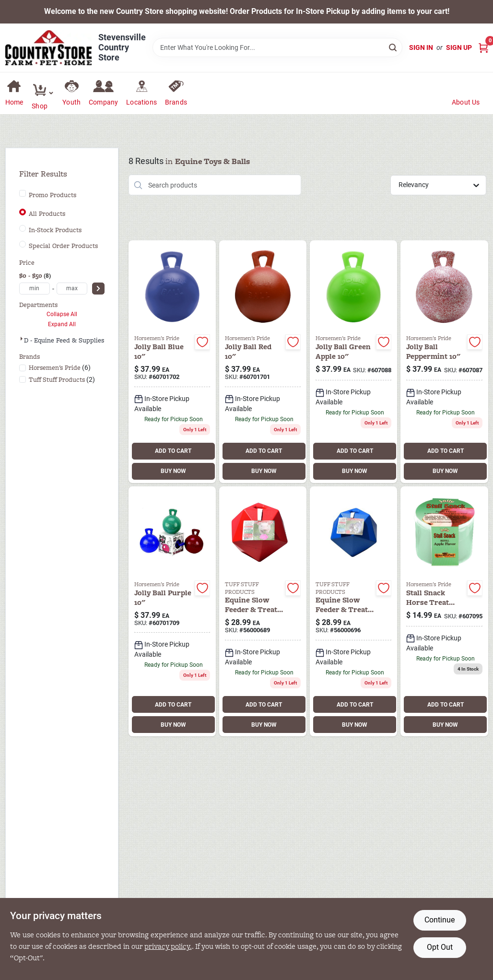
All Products (47, 214)
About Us (466, 102)
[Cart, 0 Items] (483, 48)
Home (14, 102)
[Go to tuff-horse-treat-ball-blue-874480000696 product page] (353, 611)
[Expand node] (22, 339)
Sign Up (459, 47)
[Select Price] (98, 289)
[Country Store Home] (48, 48)
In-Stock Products (55, 230)
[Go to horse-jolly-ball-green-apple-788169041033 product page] (353, 362)
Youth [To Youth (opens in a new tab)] (71, 102)
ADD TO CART (173, 451)
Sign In (421, 47)
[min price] (35, 289)
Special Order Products (63, 246)
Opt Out (440, 947)
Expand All (62, 324)
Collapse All (62, 314)
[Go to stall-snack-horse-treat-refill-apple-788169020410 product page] (444, 611)
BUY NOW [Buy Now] (173, 471)
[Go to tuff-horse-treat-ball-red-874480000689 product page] (263, 611)
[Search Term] (277, 47)
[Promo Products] (23, 193)
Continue (440, 920)
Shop (40, 106)
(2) (62, 380)
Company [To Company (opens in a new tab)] (103, 102)
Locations (141, 102)
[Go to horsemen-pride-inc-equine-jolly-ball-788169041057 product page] (172, 611)
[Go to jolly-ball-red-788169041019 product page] (263, 362)
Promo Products (53, 195)
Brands (176, 102)
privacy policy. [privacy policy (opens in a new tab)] (168, 946)
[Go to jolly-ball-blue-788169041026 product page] (172, 362)
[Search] (393, 47)
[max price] (72, 289)
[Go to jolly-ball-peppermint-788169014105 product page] (444, 362)
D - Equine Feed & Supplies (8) (69, 340)
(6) (60, 368)
